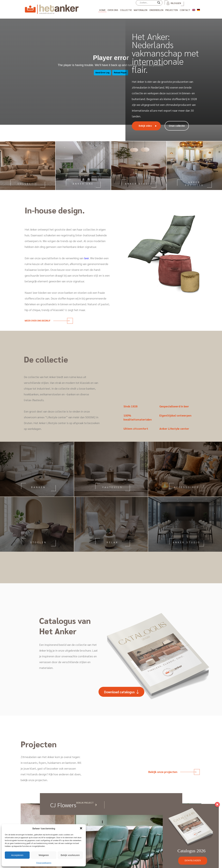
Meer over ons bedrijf (47, 320)
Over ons (113, 10)
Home (102, 10)
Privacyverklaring (44, 863)
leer (86, 258)
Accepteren (17, 855)
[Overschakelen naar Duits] (198, 9)
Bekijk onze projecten (172, 772)
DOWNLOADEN (193, 861)
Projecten (172, 10)
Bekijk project (85, 803)
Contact (185, 10)
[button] (81, 828)
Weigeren (44, 855)
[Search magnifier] (159, 4)
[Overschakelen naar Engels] (194, 9)
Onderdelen (156, 10)
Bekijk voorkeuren (70, 855)
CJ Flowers (63, 805)
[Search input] (148, 3)
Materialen (141, 10)
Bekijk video (145, 126)
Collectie (126, 10)
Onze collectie (177, 126)
